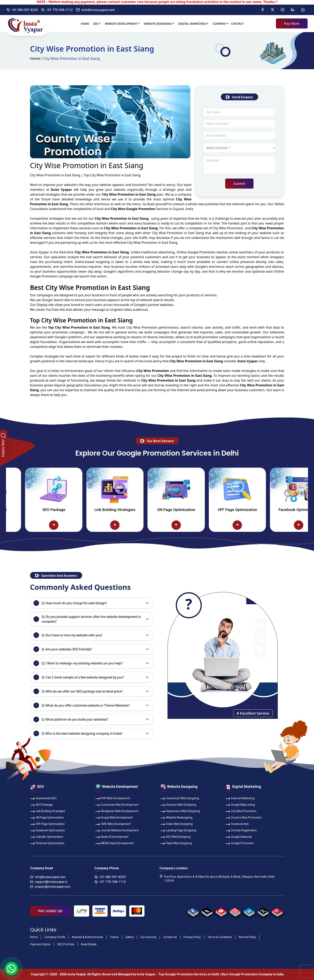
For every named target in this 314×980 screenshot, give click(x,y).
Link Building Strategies (131, 510)
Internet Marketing (240, 799)
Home (85, 24)
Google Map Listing (240, 805)
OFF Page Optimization (254, 510)
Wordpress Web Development (117, 811)
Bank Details (89, 944)
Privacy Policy (192, 937)
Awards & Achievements (88, 937)
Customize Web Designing (180, 799)
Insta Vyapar (40, 252)
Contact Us (170, 937)
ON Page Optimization (192, 510)
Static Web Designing (176, 824)
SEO (96, 24)
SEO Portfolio (66, 944)
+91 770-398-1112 (57, 10)
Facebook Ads (237, 824)
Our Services (148, 937)
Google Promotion (201, 252)
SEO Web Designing (175, 837)
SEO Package (70, 510)
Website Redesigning (176, 818)
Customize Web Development (117, 805)
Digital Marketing (192, 24)
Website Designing (158, 24)
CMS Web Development (113, 824)
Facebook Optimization (47, 831)
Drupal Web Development (114, 818)
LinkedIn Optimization (47, 837)
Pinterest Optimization (47, 844)
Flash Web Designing (176, 844)
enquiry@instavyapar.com (50, 887)
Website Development (121, 24)
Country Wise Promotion (244, 818)
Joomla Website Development (117, 831)
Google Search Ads (56, 300)
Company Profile (55, 937)
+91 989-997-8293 (22, 10)
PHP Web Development (113, 799)
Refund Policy (247, 937)
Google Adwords (239, 837)
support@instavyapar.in (49, 882)
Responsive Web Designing (180, 811)
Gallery (130, 937)
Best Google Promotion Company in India (253, 974)
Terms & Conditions (220, 937)
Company (220, 24)
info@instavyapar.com (95, 10)
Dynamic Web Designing (178, 805)
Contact (237, 24)
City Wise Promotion (241, 811)
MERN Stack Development (115, 844)
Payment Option (40, 944)
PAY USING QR (50, 911)
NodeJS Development (112, 837)
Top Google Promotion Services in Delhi (189, 974)
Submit (239, 183)
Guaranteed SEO (43, 799)
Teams (114, 937)
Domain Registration (241, 831)
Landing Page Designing (178, 831)
